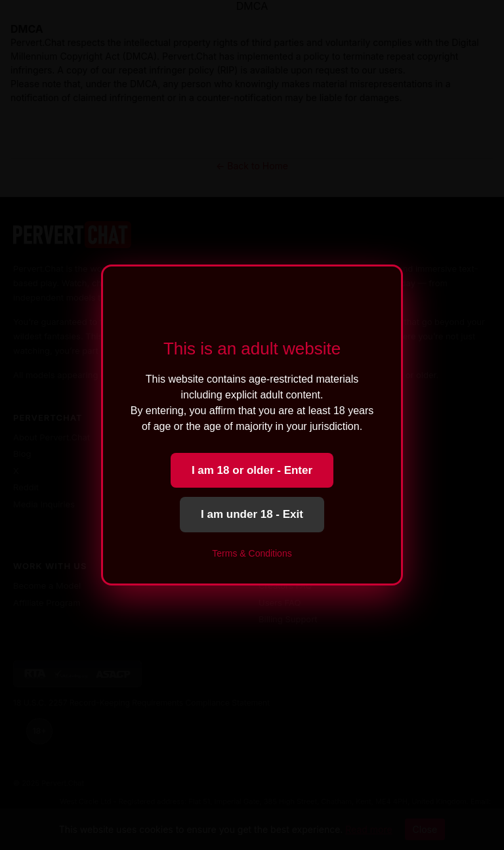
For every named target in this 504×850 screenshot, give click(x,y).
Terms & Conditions (252, 553)
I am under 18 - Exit (252, 514)
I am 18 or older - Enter (252, 470)
